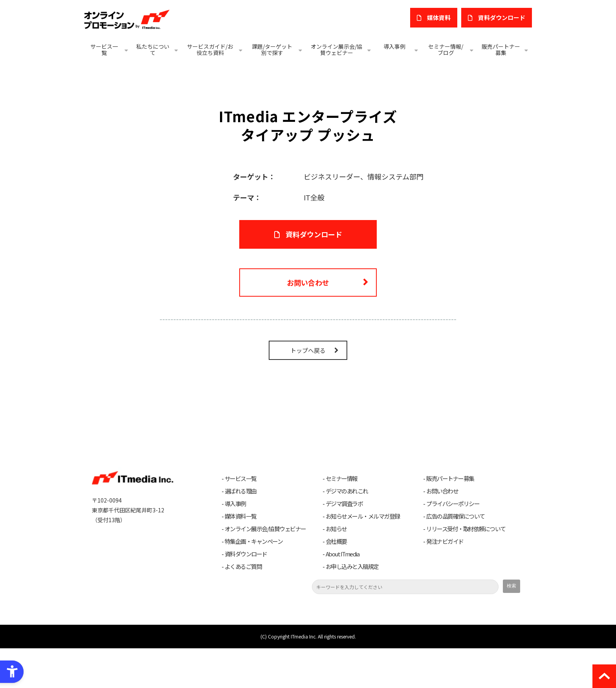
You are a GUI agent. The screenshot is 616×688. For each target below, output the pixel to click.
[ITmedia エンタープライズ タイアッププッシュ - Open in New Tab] (162, 205)
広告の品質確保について (456, 556)
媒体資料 (439, 17)
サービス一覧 (104, 50)
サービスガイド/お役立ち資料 (210, 50)
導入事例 (394, 46)
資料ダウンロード (246, 594)
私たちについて (153, 50)
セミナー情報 (342, 518)
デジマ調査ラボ (344, 543)
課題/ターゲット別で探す (272, 50)
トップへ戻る (308, 390)
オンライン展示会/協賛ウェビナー (336, 50)
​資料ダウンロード (502, 17)
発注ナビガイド (445, 581)
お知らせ (336, 569)
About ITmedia (343, 594)
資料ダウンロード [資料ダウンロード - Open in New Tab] (314, 273)
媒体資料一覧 (241, 556)
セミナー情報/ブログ (446, 50)
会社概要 (336, 581)
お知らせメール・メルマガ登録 (363, 556)
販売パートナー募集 (501, 50)
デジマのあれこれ (347, 531)
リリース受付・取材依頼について (466, 569)
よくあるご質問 (243, 606)
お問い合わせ (308, 322)
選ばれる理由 (241, 531)
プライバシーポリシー (453, 543)
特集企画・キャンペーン (254, 581)
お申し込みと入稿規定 (352, 606)
